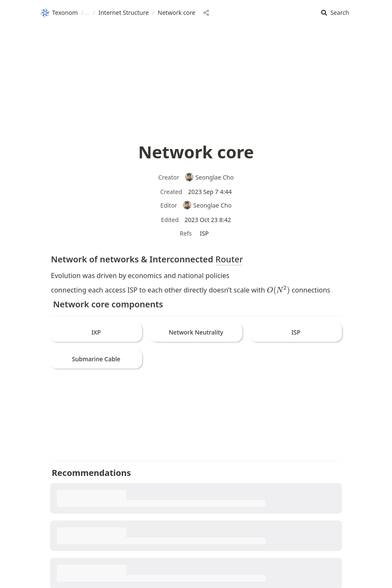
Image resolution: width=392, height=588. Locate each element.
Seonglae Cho (209, 177)
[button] (335, 13)
